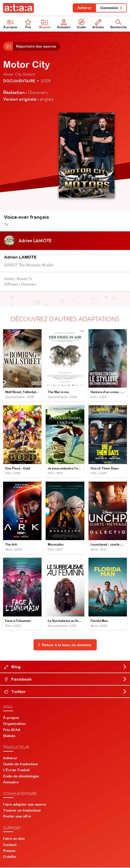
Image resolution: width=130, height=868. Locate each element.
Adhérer (84, 8)
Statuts (9, 736)
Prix (28, 24)
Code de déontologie (21, 776)
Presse (9, 851)
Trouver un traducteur (22, 811)
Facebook (66, 680)
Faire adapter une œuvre (25, 805)
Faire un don (14, 839)
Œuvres (45, 24)
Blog (66, 667)
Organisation (14, 724)
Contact (10, 845)
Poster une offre (17, 817)
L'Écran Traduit (16, 770)
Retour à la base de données (65, 645)
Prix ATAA (12, 730)
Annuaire (64, 24)
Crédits (10, 857)
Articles (98, 24)
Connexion (111, 8)
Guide (81, 24)
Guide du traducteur (21, 764)
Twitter (66, 692)
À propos (10, 24)
